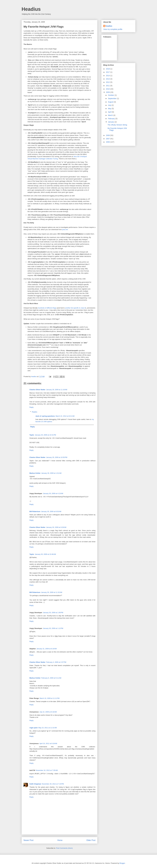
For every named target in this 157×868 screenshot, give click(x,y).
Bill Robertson (35, 511)
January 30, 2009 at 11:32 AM (52, 592)
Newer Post (29, 840)
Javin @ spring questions (45, 416)
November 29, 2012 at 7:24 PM (53, 784)
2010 (108, 89)
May (110, 109)
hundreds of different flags (47, 308)
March (111, 115)
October (111, 95)
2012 (108, 82)
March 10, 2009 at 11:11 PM (50, 698)
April (110, 112)
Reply (31, 407)
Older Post (91, 840)
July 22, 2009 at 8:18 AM (48, 712)
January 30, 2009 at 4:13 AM (53, 493)
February (112, 119)
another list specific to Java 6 (75, 308)
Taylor (32, 435)
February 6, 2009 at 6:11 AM (51, 678)
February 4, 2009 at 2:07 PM (56, 662)
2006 (108, 142)
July (110, 105)
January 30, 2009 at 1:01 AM (51, 473)
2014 (108, 76)
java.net (65, 229)
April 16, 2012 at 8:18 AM (48, 743)
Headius (31, 9)
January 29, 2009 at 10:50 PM (57, 457)
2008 (108, 135)
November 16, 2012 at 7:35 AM (47, 770)
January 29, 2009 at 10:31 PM (45, 435)
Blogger (122, 863)
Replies (35, 412)
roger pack (33, 728)
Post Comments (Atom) (64, 848)
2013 (108, 79)
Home (60, 840)
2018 (108, 69)
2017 (108, 72)
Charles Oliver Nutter (37, 390)
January (111, 122)
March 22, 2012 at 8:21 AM (65, 416)
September (112, 98)
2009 (108, 92)
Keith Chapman (35, 784)
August (111, 102)
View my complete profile (113, 29)
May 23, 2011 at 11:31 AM (47, 728)
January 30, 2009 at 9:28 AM (56, 527)
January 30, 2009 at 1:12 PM (53, 628)
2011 (108, 86)
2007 (108, 139)
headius (109, 26)
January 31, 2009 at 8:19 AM (46, 649)
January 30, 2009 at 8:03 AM (51, 511)
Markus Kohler (35, 473)
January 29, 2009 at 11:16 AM (57, 390)
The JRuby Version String (117, 125)
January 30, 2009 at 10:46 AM (45, 554)
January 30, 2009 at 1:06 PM (53, 613)
